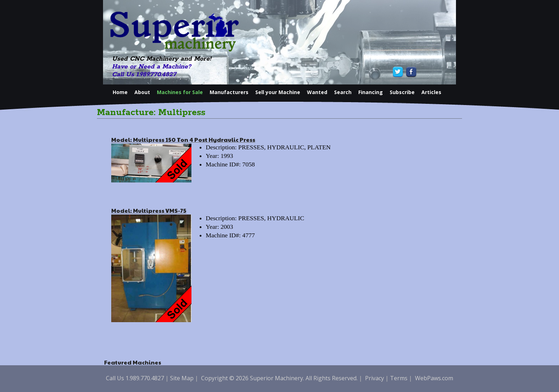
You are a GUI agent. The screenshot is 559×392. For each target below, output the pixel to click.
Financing (371, 92)
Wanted (317, 92)
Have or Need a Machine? (152, 67)
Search (343, 92)
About (142, 92)
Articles (431, 92)
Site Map (182, 378)
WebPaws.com (434, 378)
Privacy (375, 378)
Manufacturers (229, 92)
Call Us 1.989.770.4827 (144, 74)
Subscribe (402, 92)
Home (120, 92)
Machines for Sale (180, 92)
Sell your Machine (278, 92)
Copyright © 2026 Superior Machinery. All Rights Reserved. (279, 378)
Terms (399, 378)
